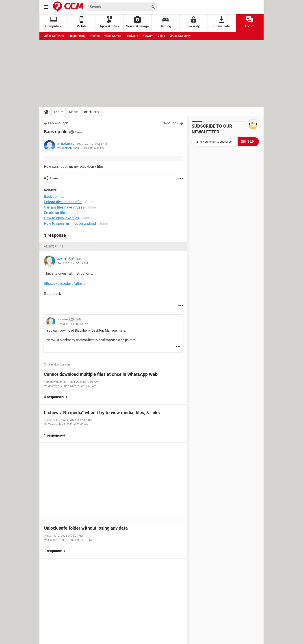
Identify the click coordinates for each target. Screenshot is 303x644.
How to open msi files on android (70, 223)
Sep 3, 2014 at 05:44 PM (89, 148)
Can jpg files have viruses (64, 207)
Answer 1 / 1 (54, 246)
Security (194, 22)
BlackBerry (92, 112)
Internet (95, 36)
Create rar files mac (59, 213)
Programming (77, 36)
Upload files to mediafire (63, 202)
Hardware (132, 36)
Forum (250, 22)
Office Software (54, 36)
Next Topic (171, 123)
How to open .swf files (61, 218)
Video (161, 36)
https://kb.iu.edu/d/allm (63, 284)
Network (148, 36)
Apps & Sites (109, 22)
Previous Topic (58, 123)
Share (54, 178)
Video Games (113, 36)
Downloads (222, 22)
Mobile (74, 112)
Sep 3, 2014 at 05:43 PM (73, 263)
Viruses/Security (180, 36)
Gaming (165, 22)
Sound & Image (137, 22)
